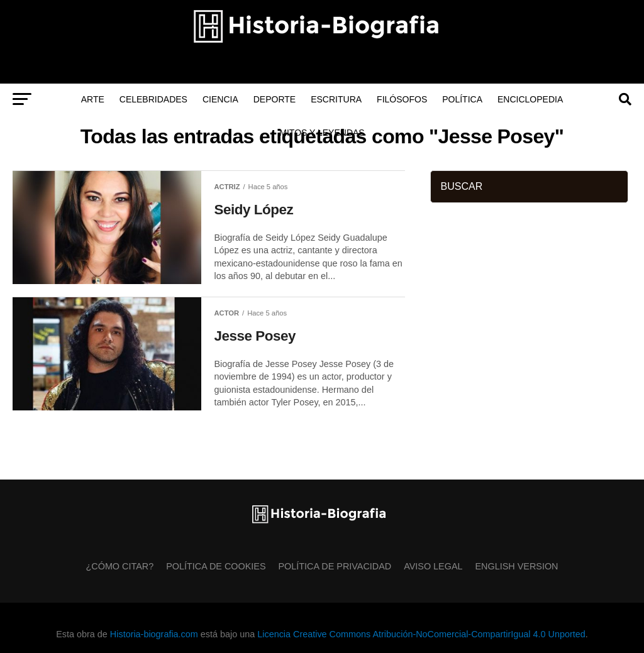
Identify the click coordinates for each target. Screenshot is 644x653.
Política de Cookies (216, 566)
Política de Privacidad (335, 566)
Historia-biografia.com (154, 634)
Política (462, 99)
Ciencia (220, 99)
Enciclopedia (530, 99)
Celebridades (153, 99)
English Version (517, 566)
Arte (93, 99)
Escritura (336, 99)
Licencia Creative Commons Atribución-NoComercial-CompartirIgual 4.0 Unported (421, 634)
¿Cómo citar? (120, 566)
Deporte (275, 99)
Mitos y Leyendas (322, 133)
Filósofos (402, 99)
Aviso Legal (433, 566)
